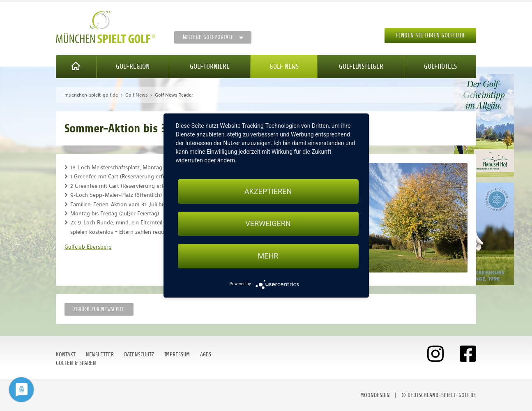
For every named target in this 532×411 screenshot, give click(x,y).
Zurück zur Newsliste (99, 309)
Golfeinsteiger (361, 66)
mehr (268, 256)
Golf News (284, 66)
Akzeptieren (268, 191)
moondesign (375, 395)
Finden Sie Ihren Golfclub (430, 36)
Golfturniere (210, 66)
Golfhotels (440, 66)
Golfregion (133, 66)
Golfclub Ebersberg (88, 246)
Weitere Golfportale (208, 37)
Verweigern (268, 224)
